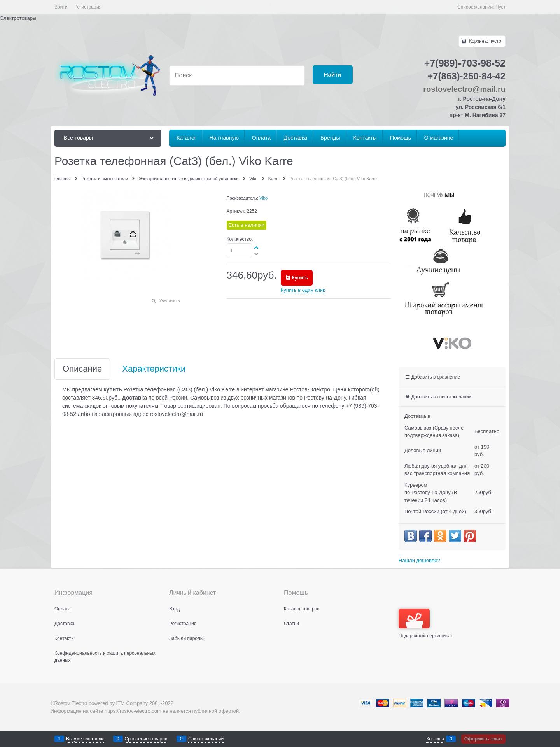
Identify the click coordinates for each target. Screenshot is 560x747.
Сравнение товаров (146, 739)
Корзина (435, 739)
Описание (82, 369)
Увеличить (169, 300)
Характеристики (154, 369)
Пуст (500, 7)
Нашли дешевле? (419, 560)
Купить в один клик (303, 290)
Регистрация (88, 7)
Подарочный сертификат (426, 624)
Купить (300, 278)
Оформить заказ (483, 739)
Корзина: (485, 41)
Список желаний (206, 739)
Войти (61, 7)
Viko (263, 198)
